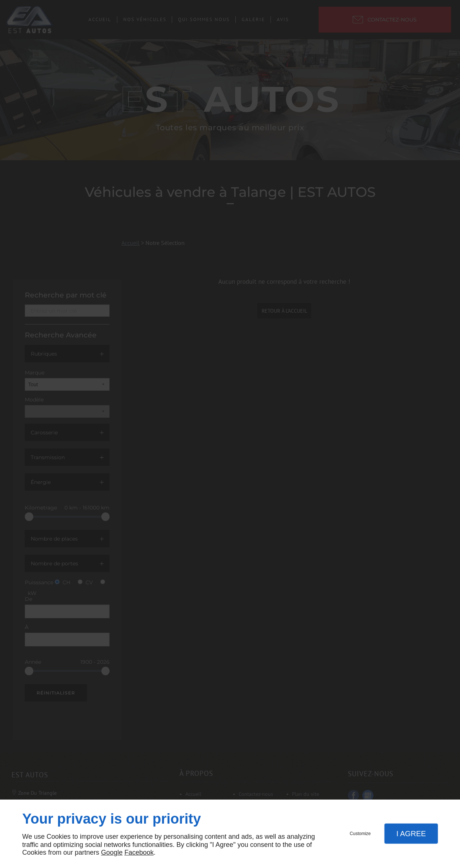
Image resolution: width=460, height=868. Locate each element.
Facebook (139, 852)
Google (112, 852)
